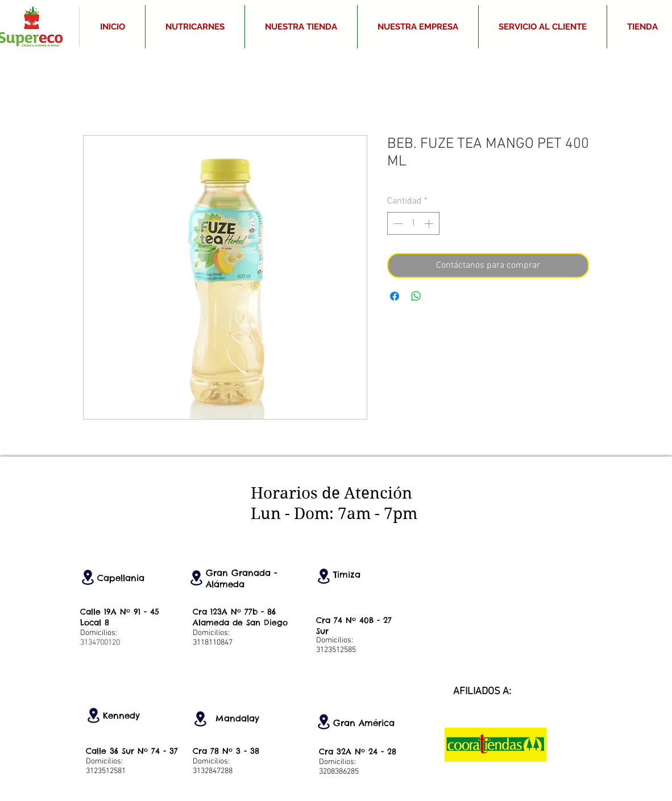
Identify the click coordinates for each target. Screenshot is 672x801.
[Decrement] (397, 223)
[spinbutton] (413, 223)
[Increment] (430, 223)
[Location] (88, 577)
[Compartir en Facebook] (395, 296)
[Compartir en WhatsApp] (416, 296)
